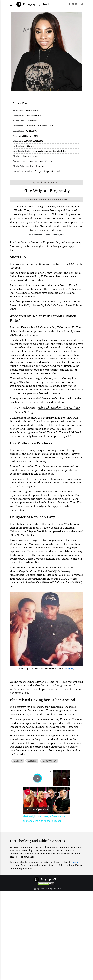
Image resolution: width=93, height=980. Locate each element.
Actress (32, 761)
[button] (81, 4)
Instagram (69, 669)
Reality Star (49, 761)
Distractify (16, 421)
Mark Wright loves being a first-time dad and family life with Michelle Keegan (46, 792)
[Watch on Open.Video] (37, 810)
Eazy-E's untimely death (55, 495)
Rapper (18, 761)
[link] (27, 792)
